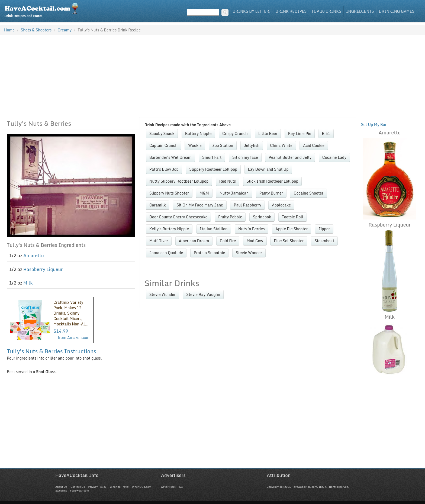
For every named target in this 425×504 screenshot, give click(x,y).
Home (9, 30)
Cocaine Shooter (308, 193)
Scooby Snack (162, 133)
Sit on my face (245, 157)
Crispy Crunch (235, 133)
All (181, 487)
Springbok (262, 217)
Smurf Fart (212, 157)
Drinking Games (397, 11)
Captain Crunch (163, 145)
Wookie (195, 145)
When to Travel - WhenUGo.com (131, 487)
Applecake (281, 205)
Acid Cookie (314, 145)
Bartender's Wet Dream (170, 157)
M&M (204, 193)
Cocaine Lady (334, 157)
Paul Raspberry (247, 205)
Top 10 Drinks (326, 11)
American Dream (194, 241)
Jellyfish (252, 145)
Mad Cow (255, 241)
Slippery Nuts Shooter (169, 193)
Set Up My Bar (374, 125)
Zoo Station (223, 145)
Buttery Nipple (198, 133)
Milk (28, 283)
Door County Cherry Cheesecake (178, 217)
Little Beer (268, 133)
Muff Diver (159, 241)
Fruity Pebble (230, 217)
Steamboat (324, 241)
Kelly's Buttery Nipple (169, 229)
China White (281, 145)
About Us (61, 487)
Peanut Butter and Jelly (290, 157)
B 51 (326, 133)
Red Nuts (228, 181)
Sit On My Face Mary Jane (200, 205)
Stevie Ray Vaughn (203, 294)
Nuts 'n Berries (252, 229)
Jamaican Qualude (166, 253)
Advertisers (168, 487)
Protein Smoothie (210, 253)
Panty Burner (271, 193)
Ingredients (360, 11)
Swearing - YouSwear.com (72, 490)
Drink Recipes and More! (43, 10)
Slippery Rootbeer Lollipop (213, 169)
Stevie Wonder (249, 253)
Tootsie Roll (293, 217)
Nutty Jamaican (234, 193)
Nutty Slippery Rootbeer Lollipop (179, 181)
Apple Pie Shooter (292, 229)
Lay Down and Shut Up (268, 169)
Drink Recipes (291, 11)
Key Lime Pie (300, 133)
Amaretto (34, 255)
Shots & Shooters (36, 30)
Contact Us (78, 487)
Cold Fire (228, 241)
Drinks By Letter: (252, 11)
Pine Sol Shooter (289, 241)
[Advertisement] (212, 76)
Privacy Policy (97, 487)
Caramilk (158, 205)
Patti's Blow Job (164, 169)
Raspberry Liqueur (43, 269)
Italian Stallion (214, 229)
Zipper (324, 229)
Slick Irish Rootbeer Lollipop (273, 181)
